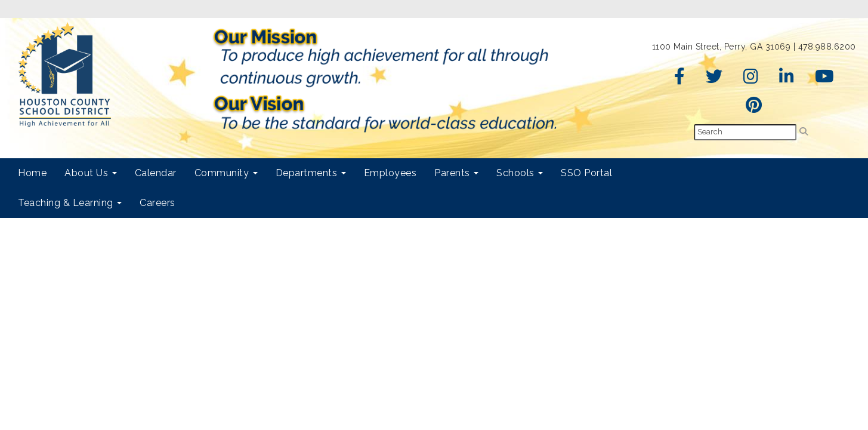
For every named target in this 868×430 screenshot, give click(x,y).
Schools (520, 173)
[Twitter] (714, 79)
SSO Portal (586, 173)
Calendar (156, 173)
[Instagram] (751, 79)
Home (32, 173)
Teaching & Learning (70, 203)
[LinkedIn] (787, 79)
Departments (311, 173)
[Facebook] (680, 79)
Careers (157, 203)
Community (226, 173)
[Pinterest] (754, 108)
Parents (456, 173)
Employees (390, 173)
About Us (91, 173)
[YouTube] (825, 79)
